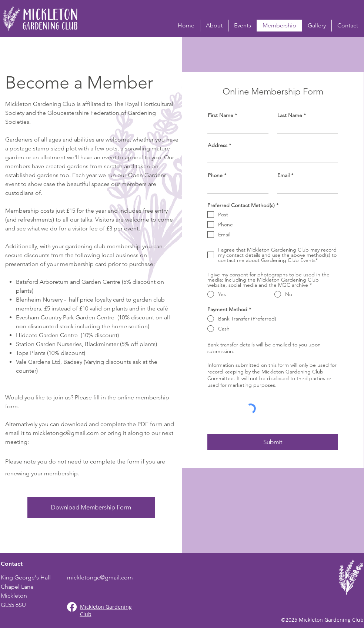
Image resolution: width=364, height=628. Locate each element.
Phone (215, 175)
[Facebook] (72, 607)
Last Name (290, 115)
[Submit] (273, 442)
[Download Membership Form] (91, 508)
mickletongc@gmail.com (66, 433)
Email (283, 175)
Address (218, 145)
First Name (221, 115)
